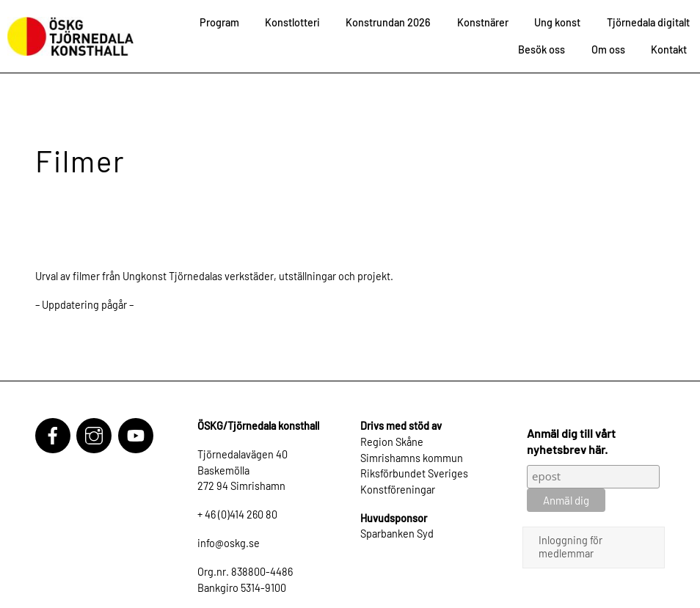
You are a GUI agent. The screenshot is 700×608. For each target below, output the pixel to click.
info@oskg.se (229, 543)
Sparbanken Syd (397, 534)
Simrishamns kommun (412, 458)
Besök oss (542, 50)
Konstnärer (483, 22)
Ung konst (557, 22)
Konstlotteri (292, 22)
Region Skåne (392, 442)
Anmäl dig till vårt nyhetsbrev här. (571, 441)
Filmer (80, 161)
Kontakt (669, 50)
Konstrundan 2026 (388, 22)
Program (219, 22)
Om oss (608, 50)
